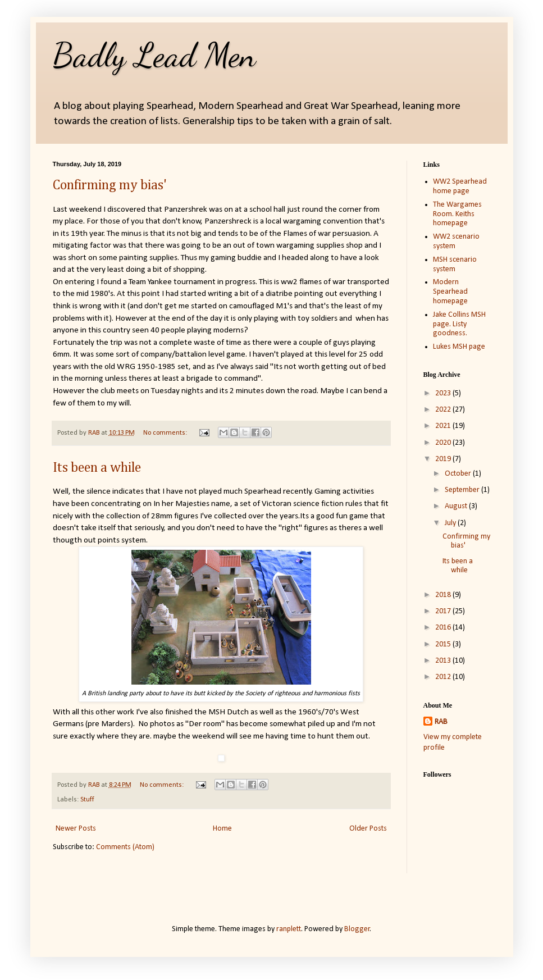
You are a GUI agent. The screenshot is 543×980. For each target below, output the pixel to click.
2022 (444, 410)
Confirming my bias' (110, 185)
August (457, 506)
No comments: (166, 433)
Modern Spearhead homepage (450, 292)
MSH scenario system (455, 265)
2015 (444, 644)
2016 (444, 628)
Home (222, 829)
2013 (444, 661)
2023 (444, 393)
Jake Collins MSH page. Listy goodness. (459, 324)
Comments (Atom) (125, 847)
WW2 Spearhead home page (460, 186)
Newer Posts (76, 829)
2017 (444, 611)
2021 (444, 426)
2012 (444, 677)
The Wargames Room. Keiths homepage (457, 214)
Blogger (357, 929)
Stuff (87, 800)
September (463, 490)
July (451, 523)
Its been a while (97, 468)
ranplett (289, 929)
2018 (444, 595)
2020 (444, 443)
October (459, 474)
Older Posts (368, 829)
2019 (444, 459)
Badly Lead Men (154, 55)
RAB (441, 722)
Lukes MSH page (459, 347)
